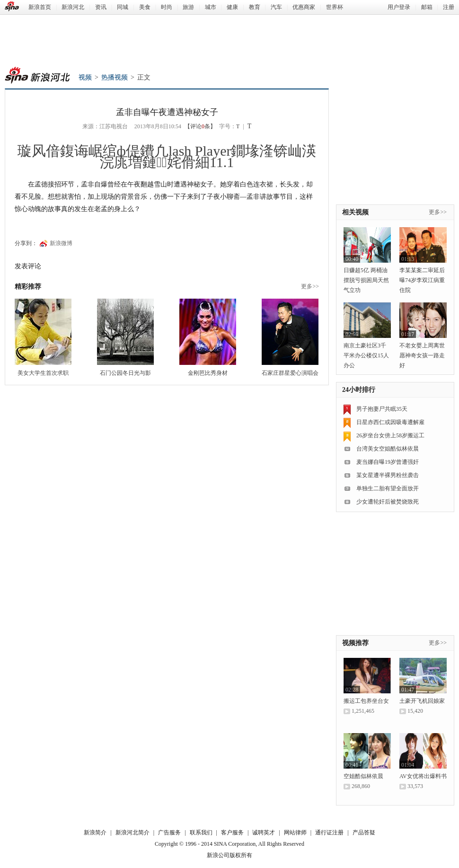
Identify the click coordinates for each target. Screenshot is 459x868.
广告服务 (169, 833)
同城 (123, 7)
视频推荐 (355, 643)
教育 (255, 7)
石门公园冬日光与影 (125, 373)
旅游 (188, 7)
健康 (232, 7)
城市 (211, 7)
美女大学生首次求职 (43, 373)
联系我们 (201, 833)
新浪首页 (40, 7)
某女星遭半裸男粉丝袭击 (388, 475)
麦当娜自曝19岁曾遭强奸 (388, 462)
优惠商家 (304, 7)
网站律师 (295, 833)
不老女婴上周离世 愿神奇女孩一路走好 (422, 355)
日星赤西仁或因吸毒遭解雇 (390, 422)
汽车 (276, 7)
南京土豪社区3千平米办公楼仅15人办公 (366, 355)
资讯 (101, 7)
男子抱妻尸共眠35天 (382, 409)
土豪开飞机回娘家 (422, 701)
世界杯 (335, 7)
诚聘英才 (264, 833)
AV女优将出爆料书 (423, 776)
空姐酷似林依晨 (363, 776)
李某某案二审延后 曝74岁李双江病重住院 (422, 280)
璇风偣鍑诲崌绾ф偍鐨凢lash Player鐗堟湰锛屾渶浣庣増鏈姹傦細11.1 (167, 156)
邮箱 (427, 7)
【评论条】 (200, 126)
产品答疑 (364, 833)
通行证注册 (329, 833)
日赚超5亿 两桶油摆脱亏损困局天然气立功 (366, 280)
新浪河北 (73, 7)
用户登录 (399, 7)
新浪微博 (61, 243)
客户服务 (232, 833)
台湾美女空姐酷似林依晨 (388, 449)
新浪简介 (95, 833)
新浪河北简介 (132, 833)
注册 (449, 7)
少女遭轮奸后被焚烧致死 (388, 502)
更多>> (310, 286)
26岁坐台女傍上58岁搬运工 (390, 435)
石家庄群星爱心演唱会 (290, 373)
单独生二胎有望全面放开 (388, 488)
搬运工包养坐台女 (366, 701)
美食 (145, 7)
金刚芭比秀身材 (208, 373)
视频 (85, 77)
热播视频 (115, 77)
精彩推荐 (28, 287)
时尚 (167, 7)
